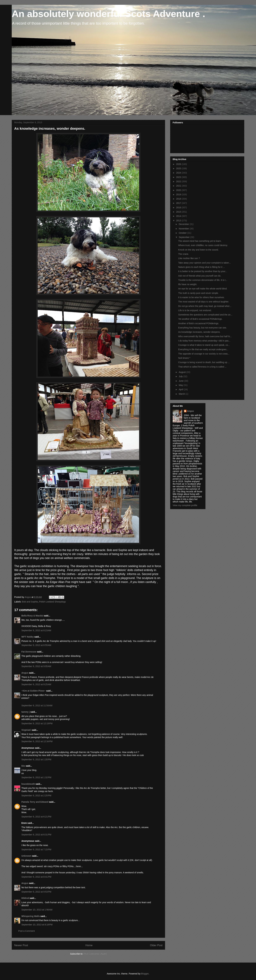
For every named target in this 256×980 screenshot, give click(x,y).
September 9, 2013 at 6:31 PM (36, 835)
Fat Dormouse (29, 652)
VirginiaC (26, 730)
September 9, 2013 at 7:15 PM (36, 850)
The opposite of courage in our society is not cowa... (204, 354)
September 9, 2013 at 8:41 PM (36, 877)
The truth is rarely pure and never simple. (198, 293)
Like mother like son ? (189, 258)
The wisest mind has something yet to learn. (200, 241)
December (184, 224)
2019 (179, 194)
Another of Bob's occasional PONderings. (199, 323)
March (182, 394)
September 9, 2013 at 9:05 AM (36, 666)
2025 (179, 168)
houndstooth (28, 784)
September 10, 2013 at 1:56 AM (37, 910)
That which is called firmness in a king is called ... (202, 367)
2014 (179, 216)
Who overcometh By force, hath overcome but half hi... (205, 336)
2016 (179, 207)
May (181, 385)
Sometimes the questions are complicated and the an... (205, 315)
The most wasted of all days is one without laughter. (204, 302)
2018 (179, 199)
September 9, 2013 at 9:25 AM (36, 684)
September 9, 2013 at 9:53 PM (36, 892)
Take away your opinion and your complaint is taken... (205, 263)
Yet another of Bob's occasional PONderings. (200, 319)
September (184, 237)
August (182, 372)
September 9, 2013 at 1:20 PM (36, 759)
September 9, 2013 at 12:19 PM (37, 723)
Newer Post (21, 945)
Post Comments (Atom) (95, 954)
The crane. (184, 254)
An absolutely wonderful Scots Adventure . (108, 14)
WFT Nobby (28, 637)
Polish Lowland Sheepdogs (52, 602)
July (181, 376)
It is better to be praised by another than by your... (203, 271)
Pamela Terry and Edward (35, 802)
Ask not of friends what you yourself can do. (200, 276)
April (181, 389)
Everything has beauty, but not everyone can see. (202, 328)
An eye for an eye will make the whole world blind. (203, 289)
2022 (179, 181)
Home (89, 945)
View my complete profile (185, 505)
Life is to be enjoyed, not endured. (195, 310)
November (184, 229)
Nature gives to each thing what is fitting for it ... (202, 267)
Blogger (145, 974)
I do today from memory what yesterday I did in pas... (204, 341)
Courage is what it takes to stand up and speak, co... (204, 345)
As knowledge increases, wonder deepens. (199, 332)
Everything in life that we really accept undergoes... (203, 349)
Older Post (156, 945)
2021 (179, 186)
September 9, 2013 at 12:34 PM (37, 741)
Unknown (26, 856)
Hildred (25, 898)
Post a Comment (26, 931)
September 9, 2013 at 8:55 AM (36, 645)
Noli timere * (184, 358)
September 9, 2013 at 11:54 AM (37, 706)
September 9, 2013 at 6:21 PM (36, 817)
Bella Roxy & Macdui (32, 616)
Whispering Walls (31, 916)
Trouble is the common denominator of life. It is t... (203, 280)
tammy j (26, 712)
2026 (179, 164)
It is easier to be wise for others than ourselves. (201, 297)
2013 (179, 221)
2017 (179, 203)
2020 (179, 190)
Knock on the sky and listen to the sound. (198, 250)
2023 (179, 177)
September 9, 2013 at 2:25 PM (36, 796)
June (181, 381)
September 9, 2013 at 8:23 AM (36, 630)
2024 (179, 173)
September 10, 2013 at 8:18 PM (37, 925)
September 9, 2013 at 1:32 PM (36, 777)
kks (23, 766)
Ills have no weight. (188, 284)
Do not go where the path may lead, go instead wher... (205, 306)
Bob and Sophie (30, 602)
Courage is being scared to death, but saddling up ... (204, 362)
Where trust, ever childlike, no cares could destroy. (203, 245)
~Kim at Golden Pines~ (34, 691)
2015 (179, 212)
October (183, 233)
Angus (25, 673)
